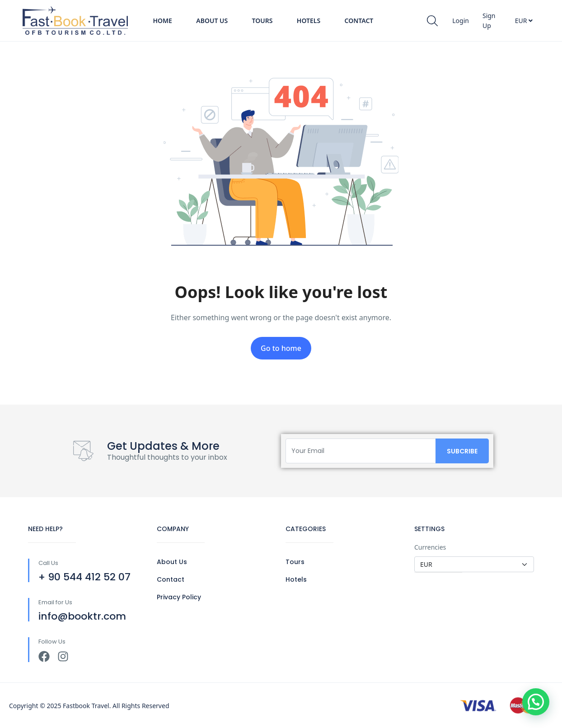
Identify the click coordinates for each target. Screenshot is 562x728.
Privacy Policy (179, 597)
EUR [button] (524, 21)
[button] (536, 702)
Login (461, 21)
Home (162, 21)
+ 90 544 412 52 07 (84, 577)
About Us (212, 21)
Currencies (430, 547)
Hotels (309, 21)
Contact (359, 21)
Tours (262, 21)
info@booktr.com (82, 616)
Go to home (281, 348)
